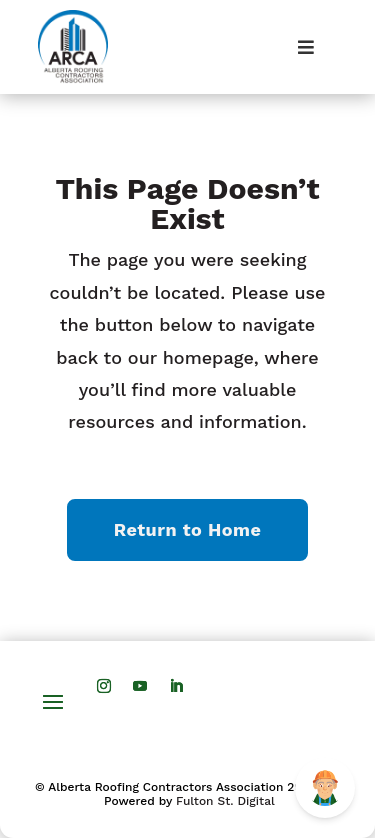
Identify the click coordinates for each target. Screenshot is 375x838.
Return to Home (188, 529)
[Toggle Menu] (305, 47)
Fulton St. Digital (225, 801)
